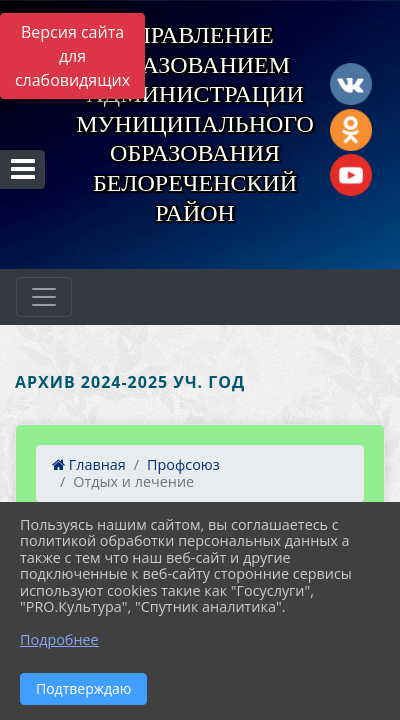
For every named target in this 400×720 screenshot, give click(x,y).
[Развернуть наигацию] (44, 297)
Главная (89, 464)
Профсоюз (183, 464)
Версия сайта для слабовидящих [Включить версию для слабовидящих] (72, 56)
